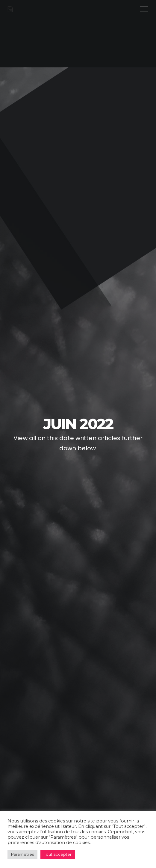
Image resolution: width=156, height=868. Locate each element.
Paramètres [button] (22, 854)
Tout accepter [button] (58, 854)
